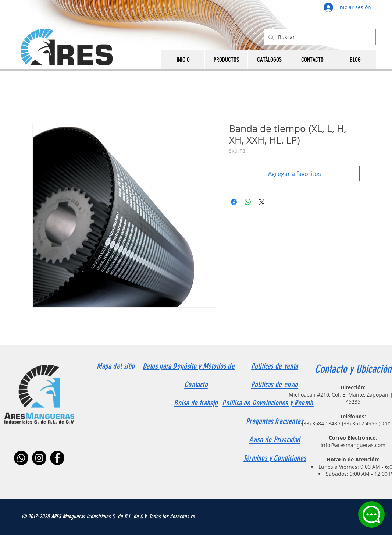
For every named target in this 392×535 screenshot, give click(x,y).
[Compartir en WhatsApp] (248, 202)
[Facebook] (57, 458)
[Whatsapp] (21, 458)
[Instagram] (39, 458)
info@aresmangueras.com (353, 445)
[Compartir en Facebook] (234, 202)
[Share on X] (262, 202)
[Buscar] (319, 37)
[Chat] (371, 514)
